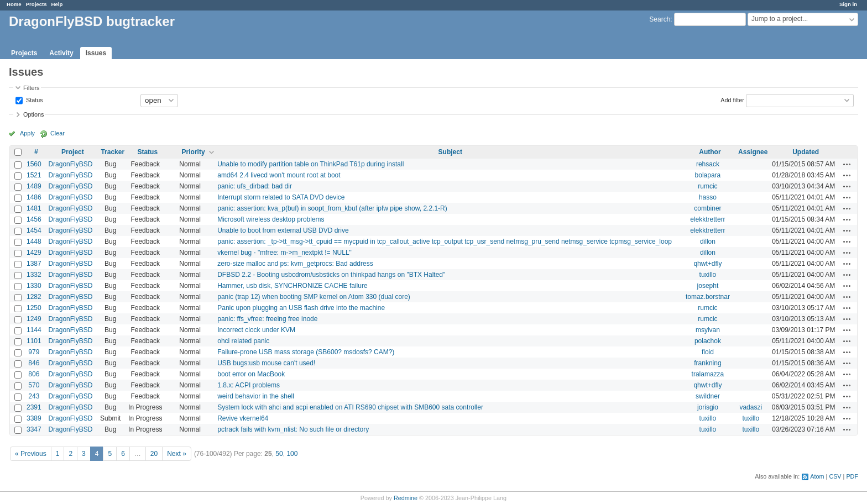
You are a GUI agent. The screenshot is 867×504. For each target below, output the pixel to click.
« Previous (31, 454)
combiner (707, 208)
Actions (847, 164)
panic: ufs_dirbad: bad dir (255, 186)
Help (57, 4)
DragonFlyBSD (70, 164)
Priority (194, 152)
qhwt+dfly (707, 264)
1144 (34, 330)
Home (14, 4)
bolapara (708, 175)
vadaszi (751, 407)
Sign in (848, 4)
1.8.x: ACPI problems (249, 385)
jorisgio (708, 407)
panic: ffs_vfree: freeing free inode (267, 319)
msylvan (708, 330)
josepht (708, 286)
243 (34, 396)
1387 (34, 264)
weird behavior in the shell (256, 396)
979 (34, 352)
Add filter (732, 99)
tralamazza (708, 374)
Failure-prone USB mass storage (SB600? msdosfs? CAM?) (306, 352)
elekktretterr (707, 219)
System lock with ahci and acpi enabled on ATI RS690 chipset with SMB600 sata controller (350, 407)
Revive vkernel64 (243, 418)
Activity (61, 53)
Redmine (406, 498)
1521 (34, 175)
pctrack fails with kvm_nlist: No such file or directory (293, 429)
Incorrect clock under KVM (256, 330)
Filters (31, 88)
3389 (34, 418)
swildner (708, 396)
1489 (34, 186)
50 (279, 454)
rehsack (708, 164)
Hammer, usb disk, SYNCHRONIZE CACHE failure (292, 286)
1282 (34, 297)
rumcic (707, 186)
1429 (34, 253)
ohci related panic (243, 341)
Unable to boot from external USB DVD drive (283, 230)
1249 (34, 319)
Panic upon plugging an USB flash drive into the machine (301, 308)
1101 (34, 341)
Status (34, 99)
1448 (34, 242)
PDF (852, 476)
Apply (27, 133)
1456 (34, 219)
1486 (34, 197)
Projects (36, 4)
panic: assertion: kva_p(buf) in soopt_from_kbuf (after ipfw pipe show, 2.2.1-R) (332, 208)
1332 (34, 275)
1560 (34, 164)
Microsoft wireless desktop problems (271, 219)
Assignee (753, 152)
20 (154, 454)
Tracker (113, 152)
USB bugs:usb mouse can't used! (266, 363)
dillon (708, 242)
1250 (34, 308)
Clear (58, 133)
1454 (34, 230)
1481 (34, 208)
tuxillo (708, 275)
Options (33, 114)
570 (34, 385)
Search (660, 19)
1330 (34, 286)
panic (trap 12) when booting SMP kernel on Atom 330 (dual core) (314, 297)
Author (710, 152)
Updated (806, 152)
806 (34, 374)
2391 (34, 407)
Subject (450, 152)
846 (34, 363)
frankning (707, 363)
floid (708, 352)
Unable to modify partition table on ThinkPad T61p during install (310, 164)
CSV (835, 476)
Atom (817, 476)
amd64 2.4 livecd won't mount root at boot (279, 175)
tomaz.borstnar (708, 297)
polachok (708, 341)
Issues (96, 53)
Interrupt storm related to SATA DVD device (281, 197)
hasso (708, 197)
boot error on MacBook (251, 374)
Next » (177, 454)
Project (73, 152)
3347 (34, 429)
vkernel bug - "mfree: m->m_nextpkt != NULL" (284, 253)
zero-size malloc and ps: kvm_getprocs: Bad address (295, 264)
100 (292, 454)
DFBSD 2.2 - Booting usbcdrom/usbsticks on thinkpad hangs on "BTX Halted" (331, 275)
